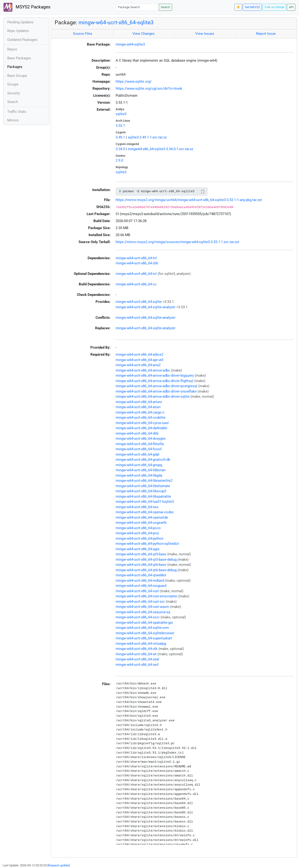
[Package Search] (138, 7)
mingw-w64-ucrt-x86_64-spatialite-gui (144, 623)
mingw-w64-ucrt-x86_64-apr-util (140, 360)
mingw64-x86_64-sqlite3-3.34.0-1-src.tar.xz (160, 149)
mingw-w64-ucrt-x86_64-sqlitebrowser (145, 633)
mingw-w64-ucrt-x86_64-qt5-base (141, 554)
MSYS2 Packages (27, 7)
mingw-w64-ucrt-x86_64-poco (138, 528)
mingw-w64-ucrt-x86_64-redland (140, 581)
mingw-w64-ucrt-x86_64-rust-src (140, 602)
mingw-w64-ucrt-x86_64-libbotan (141, 470)
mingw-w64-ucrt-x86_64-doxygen (141, 439)
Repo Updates (18, 31)
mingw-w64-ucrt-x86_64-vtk (137, 649)
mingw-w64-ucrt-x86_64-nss (137, 507)
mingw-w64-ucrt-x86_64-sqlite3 (116, 22)
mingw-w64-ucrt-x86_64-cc (136, 284)
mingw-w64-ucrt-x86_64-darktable (141, 428)
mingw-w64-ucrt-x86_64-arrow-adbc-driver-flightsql (155, 381)
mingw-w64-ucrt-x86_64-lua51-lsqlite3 (145, 502)
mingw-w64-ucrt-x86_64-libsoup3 (141, 491)
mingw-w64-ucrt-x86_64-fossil (139, 449)
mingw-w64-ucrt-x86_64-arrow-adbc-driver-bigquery (155, 376)
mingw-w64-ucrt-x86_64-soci (138, 617)
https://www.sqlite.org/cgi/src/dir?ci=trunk (149, 89)
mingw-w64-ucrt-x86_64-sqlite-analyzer (146, 307)
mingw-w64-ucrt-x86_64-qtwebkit (141, 575)
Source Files (83, 34)
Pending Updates (20, 22)
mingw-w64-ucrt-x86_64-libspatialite (143, 496)
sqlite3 (121, 114)
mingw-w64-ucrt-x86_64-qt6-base (141, 565)
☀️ (238, 7)
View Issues (205, 34)
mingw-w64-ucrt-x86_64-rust (137, 591)
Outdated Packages (22, 40)
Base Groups (17, 76)
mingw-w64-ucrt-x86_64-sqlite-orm (142, 628)
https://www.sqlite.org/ (134, 81)
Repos (12, 49)
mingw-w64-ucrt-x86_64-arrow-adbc (143, 370)
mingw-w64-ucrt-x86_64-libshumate (143, 486)
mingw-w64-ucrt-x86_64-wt (136, 654)
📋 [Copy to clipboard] (203, 191)
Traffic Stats (17, 112)
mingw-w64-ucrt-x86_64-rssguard (141, 586)
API (291, 7)
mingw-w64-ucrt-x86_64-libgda (139, 475)
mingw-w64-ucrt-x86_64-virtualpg (141, 644)
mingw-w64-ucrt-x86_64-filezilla (140, 444)
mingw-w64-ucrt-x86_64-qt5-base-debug (146, 560)
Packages (15, 67)
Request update (59, 865)
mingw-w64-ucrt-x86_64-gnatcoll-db (143, 460)
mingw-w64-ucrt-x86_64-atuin (138, 407)
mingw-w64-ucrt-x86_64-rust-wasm (142, 607)
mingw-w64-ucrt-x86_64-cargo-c (140, 412)
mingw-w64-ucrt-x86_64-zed (137, 665)
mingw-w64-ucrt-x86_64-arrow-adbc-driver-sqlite (153, 397)
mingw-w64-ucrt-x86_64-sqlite (139, 302)
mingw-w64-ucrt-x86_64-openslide (142, 517)
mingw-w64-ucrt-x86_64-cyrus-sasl (142, 423)
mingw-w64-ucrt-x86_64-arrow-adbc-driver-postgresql (157, 386)
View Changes (144, 34)
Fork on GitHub (274, 7)
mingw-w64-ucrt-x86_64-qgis (138, 549)
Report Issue (266, 34)
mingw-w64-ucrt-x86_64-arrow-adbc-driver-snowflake (156, 391)
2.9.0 (119, 160)
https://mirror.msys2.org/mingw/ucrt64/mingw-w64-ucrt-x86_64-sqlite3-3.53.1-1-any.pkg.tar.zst (189, 200)
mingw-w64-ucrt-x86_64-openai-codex (145, 512)
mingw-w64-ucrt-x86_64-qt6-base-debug (146, 570)
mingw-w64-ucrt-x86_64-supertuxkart (144, 638)
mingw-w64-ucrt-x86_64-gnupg (139, 465)
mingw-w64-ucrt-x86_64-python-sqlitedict (147, 544)
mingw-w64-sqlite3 (130, 44)
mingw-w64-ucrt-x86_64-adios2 (139, 354)
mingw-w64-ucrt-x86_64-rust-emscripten (146, 596)
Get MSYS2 (252, 7)
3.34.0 (120, 149)
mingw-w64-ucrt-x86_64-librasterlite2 (144, 481)
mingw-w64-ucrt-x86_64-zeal (137, 659)
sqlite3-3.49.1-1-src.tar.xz (147, 137)
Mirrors (13, 120)
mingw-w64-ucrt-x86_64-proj (137, 533)
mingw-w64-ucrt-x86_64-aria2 (138, 365)
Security (14, 93)
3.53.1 (120, 126)
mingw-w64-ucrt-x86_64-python (139, 539)
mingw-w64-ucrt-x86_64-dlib (137, 433)
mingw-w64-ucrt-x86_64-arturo (139, 402)
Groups (13, 84)
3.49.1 (120, 137)
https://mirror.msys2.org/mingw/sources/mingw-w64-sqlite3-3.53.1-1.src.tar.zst (177, 242)
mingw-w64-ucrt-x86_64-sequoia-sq (143, 612)
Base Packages (19, 58)
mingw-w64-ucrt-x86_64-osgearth (141, 523)
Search (165, 7)
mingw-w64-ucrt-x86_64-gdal (137, 454)
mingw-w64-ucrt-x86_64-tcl (136, 258)
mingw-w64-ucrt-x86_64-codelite (141, 418)
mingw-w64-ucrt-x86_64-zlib (137, 263)
